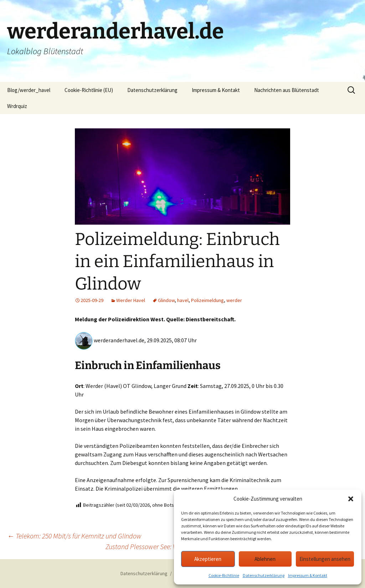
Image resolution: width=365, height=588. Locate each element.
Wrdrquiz (17, 106)
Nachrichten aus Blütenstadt (287, 90)
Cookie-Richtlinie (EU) (89, 90)
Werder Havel (131, 300)
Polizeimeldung (207, 300)
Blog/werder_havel (29, 90)
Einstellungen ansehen (325, 559)
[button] (351, 499)
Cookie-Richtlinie (224, 575)
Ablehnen (265, 559)
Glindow (166, 300)
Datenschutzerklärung (264, 575)
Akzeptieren (208, 559)
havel (183, 300)
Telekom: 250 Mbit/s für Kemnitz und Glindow (74, 536)
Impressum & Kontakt (308, 575)
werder (234, 300)
